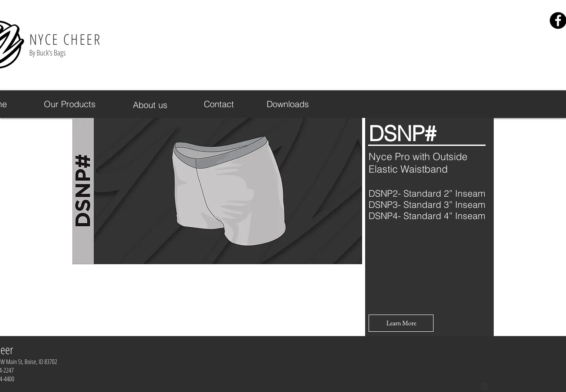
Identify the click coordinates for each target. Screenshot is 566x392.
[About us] (150, 105)
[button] (401, 323)
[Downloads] (288, 104)
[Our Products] (70, 104)
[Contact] (219, 104)
